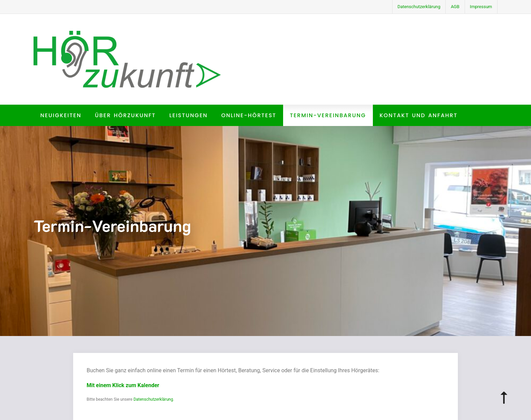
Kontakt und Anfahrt (419, 115)
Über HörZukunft (125, 115)
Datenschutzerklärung (419, 7)
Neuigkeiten (61, 115)
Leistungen (188, 115)
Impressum (481, 7)
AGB (455, 7)
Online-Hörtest (249, 115)
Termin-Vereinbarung (328, 115)
